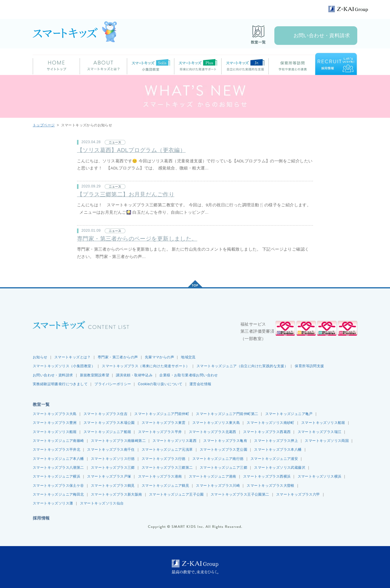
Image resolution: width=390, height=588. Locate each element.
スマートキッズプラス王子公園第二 (240, 494)
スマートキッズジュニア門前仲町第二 (227, 414)
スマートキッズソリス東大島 (216, 423)
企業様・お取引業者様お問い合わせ (189, 375)
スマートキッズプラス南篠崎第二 (118, 441)
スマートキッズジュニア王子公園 (176, 494)
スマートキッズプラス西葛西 (267, 432)
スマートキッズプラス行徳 (164, 459)
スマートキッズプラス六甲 (298, 494)
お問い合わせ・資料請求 (322, 36)
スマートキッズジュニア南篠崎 (58, 441)
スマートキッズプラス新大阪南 (117, 494)
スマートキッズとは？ (73, 357)
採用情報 (41, 518)
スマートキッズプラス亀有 (225, 441)
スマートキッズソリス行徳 (113, 459)
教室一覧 (41, 405)
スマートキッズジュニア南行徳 (218, 459)
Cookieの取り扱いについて (160, 384)
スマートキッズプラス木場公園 (109, 423)
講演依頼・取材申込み (134, 375)
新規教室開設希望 (95, 375)
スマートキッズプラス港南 (160, 476)
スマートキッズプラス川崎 (218, 486)
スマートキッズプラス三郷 (113, 468)
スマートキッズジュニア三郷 (223, 468)
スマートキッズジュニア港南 (213, 476)
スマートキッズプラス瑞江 (320, 432)
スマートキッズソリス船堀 (323, 423)
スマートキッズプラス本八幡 (278, 450)
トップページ (44, 125)
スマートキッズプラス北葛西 (213, 432)
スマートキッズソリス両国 (327, 441)
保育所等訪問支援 (309, 366)
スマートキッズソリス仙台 (102, 503)
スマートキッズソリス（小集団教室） (64, 366)
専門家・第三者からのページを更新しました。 (137, 239)
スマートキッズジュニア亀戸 (289, 414)
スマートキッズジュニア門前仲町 (162, 414)
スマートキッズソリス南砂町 (270, 423)
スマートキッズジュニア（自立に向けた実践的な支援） (242, 366)
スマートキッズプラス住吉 (105, 414)
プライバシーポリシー (113, 384)
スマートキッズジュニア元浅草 (167, 450)
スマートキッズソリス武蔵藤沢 (280, 468)
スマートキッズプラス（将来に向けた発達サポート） (146, 366)
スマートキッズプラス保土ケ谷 (58, 486)
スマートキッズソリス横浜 (320, 476)
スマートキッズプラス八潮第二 (58, 468)
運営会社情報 (200, 384)
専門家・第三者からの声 (118, 357)
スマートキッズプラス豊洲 (55, 423)
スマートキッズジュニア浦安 (274, 459)
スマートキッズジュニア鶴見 (165, 486)
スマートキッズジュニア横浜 (56, 476)
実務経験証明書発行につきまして (60, 384)
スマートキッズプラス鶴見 (113, 486)
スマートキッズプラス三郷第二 (167, 468)
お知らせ (40, 357)
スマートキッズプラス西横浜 (267, 476)
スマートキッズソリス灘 (53, 503)
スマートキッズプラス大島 (55, 414)
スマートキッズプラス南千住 (111, 450)
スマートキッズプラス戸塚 (109, 476)
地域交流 (188, 357)
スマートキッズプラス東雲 (164, 423)
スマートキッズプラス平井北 (56, 450)
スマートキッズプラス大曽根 (270, 486)
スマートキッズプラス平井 (160, 432)
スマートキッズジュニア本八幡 (58, 459)
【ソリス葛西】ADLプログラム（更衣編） (131, 150)
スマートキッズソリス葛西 (174, 441)
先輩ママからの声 (159, 357)
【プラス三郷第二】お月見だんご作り (126, 194)
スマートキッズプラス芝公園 (223, 450)
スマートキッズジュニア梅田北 (58, 494)
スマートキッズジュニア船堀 (107, 432)
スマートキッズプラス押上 (276, 441)
